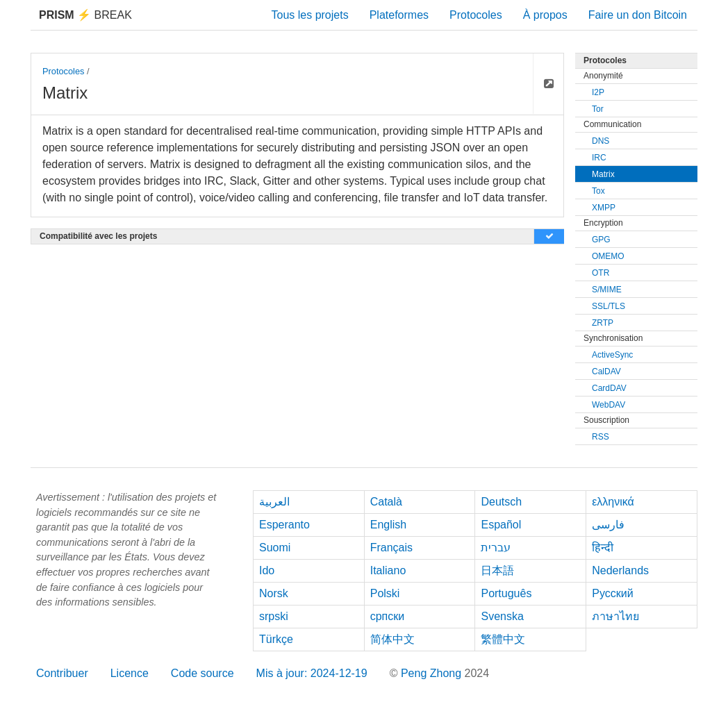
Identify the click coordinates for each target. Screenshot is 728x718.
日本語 (497, 570)
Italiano (388, 570)
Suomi (275, 548)
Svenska (502, 616)
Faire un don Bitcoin (638, 15)
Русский (612, 593)
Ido (267, 570)
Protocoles (476, 15)
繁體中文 (503, 639)
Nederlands (620, 570)
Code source (202, 673)
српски (388, 616)
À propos (545, 15)
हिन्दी (603, 548)
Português (506, 593)
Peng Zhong (433, 673)
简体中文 (392, 639)
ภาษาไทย (615, 616)
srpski (274, 616)
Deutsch (501, 502)
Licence (130, 673)
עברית (496, 548)
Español (501, 525)
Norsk (274, 593)
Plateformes (399, 15)
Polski (385, 593)
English (388, 525)
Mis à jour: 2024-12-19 (312, 673)
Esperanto (284, 525)
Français (391, 548)
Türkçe (276, 639)
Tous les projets (310, 15)
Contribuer (62, 673)
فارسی (608, 525)
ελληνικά (613, 502)
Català (386, 502)
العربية (274, 502)
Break (85, 15)
